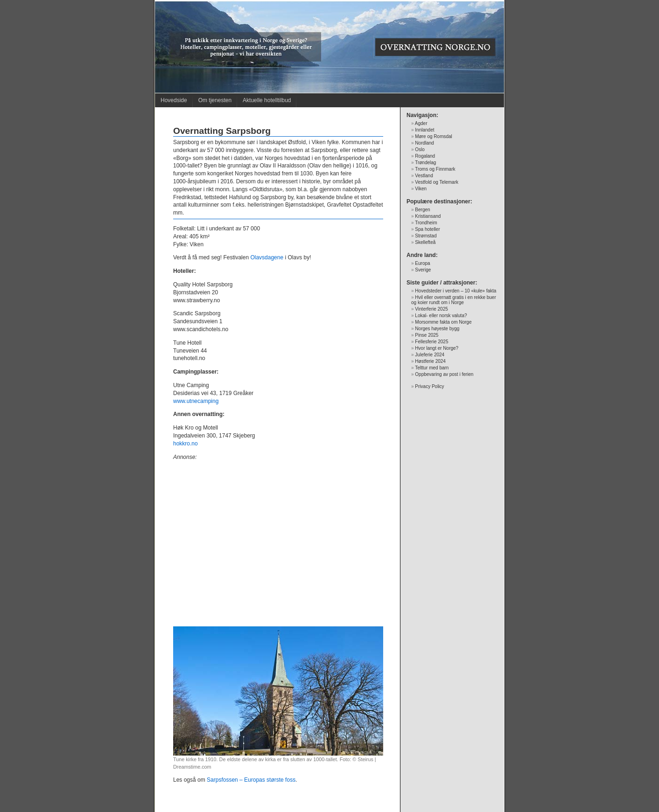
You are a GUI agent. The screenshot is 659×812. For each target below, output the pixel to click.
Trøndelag (425, 163)
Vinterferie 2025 (431, 309)
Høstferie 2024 (430, 361)
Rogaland (425, 156)
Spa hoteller (427, 229)
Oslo (420, 149)
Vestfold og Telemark (437, 182)
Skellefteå (425, 242)
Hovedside (174, 100)
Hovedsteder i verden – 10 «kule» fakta (456, 291)
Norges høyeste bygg (437, 329)
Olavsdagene (267, 257)
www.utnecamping (196, 401)
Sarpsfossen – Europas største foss (251, 780)
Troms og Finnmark (435, 169)
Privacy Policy (429, 386)
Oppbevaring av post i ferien (444, 374)
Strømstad (426, 236)
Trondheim (426, 223)
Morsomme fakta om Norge (443, 322)
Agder (421, 123)
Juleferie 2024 (430, 355)
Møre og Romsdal (433, 136)
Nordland (424, 143)
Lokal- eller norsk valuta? (441, 316)
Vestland (424, 176)
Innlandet (424, 130)
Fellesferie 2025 (431, 342)
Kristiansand (428, 216)
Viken (421, 189)
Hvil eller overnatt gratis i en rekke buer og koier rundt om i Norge (454, 300)
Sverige (423, 270)
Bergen (422, 210)
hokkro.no (186, 444)
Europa (422, 263)
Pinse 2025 (427, 335)
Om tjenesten (215, 100)
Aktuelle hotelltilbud (267, 100)
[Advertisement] (278, 548)
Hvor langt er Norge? (437, 348)
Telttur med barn (432, 368)
